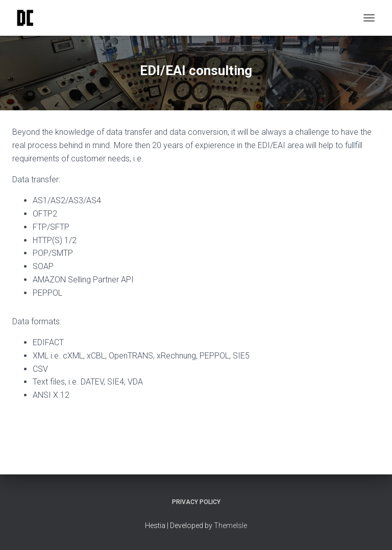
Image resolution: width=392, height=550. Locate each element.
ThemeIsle (230, 525)
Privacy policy (196, 502)
